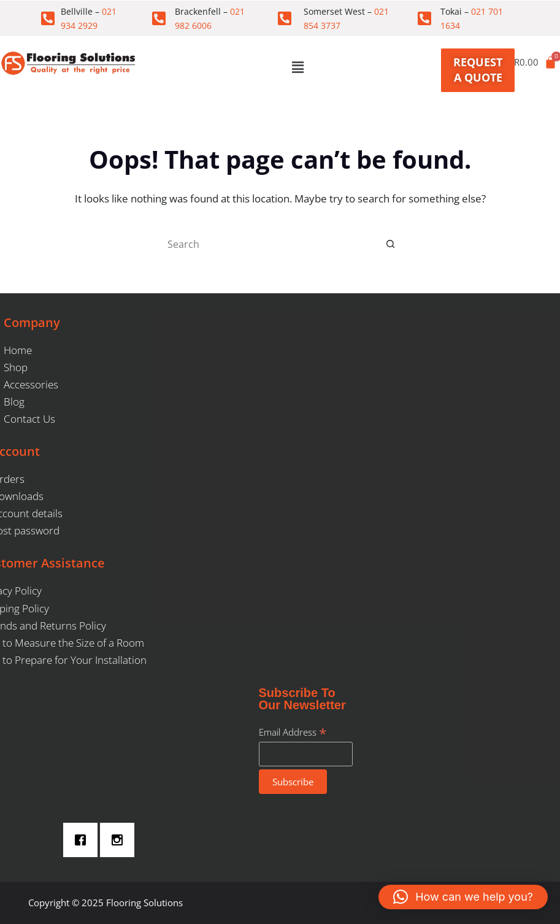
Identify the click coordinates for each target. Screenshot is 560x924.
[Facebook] (83, 840)
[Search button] (391, 244)
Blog (14, 402)
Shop (16, 367)
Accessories (31, 384)
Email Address (293, 732)
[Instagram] (120, 840)
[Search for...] (268, 244)
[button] (297, 67)
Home (18, 350)
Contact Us (29, 419)
